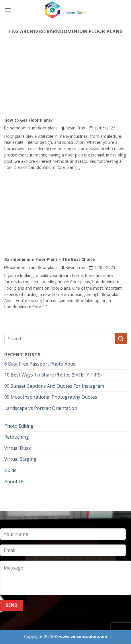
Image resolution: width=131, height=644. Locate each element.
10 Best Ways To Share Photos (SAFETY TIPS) (53, 375)
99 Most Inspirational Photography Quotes (51, 397)
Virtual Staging (20, 459)
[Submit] (121, 338)
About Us (14, 481)
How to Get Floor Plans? (29, 120)
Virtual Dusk (18, 448)
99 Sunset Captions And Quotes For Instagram (54, 386)
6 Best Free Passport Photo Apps (40, 364)
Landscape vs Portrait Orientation (41, 408)
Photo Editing (19, 426)
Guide (10, 470)
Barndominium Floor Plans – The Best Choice (50, 259)
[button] (8, 10)
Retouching (17, 437)
